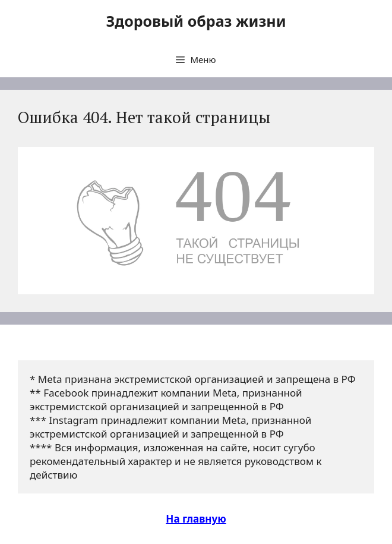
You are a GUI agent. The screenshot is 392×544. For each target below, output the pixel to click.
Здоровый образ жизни (196, 21)
